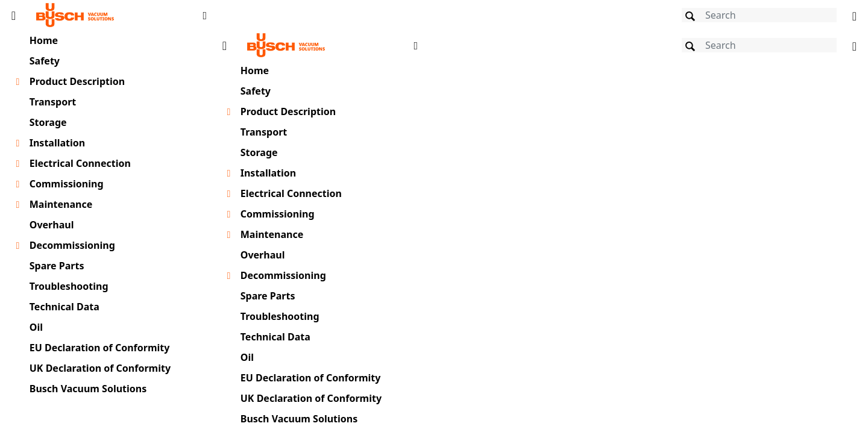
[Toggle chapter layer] (18, 82)
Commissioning (67, 184)
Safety (45, 61)
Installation (57, 143)
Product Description (77, 81)
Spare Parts (57, 266)
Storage (48, 122)
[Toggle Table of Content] (14, 15)
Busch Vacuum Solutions (88, 389)
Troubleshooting (69, 286)
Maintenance (61, 204)
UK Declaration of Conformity (100, 368)
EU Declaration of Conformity (100, 348)
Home (44, 40)
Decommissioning (72, 245)
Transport (53, 102)
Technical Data (64, 307)
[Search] (759, 15)
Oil (36, 327)
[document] (539, 231)
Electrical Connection (80, 163)
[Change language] (854, 15)
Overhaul (52, 225)
